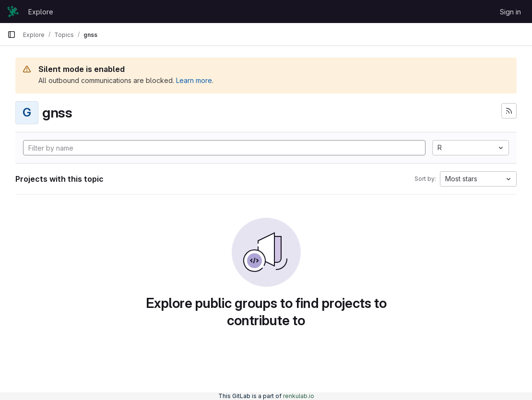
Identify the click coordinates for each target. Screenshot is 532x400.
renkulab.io (299, 396)
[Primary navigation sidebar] (12, 35)
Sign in (510, 12)
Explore (41, 12)
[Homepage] (13, 12)
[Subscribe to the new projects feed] (509, 111)
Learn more (194, 80)
